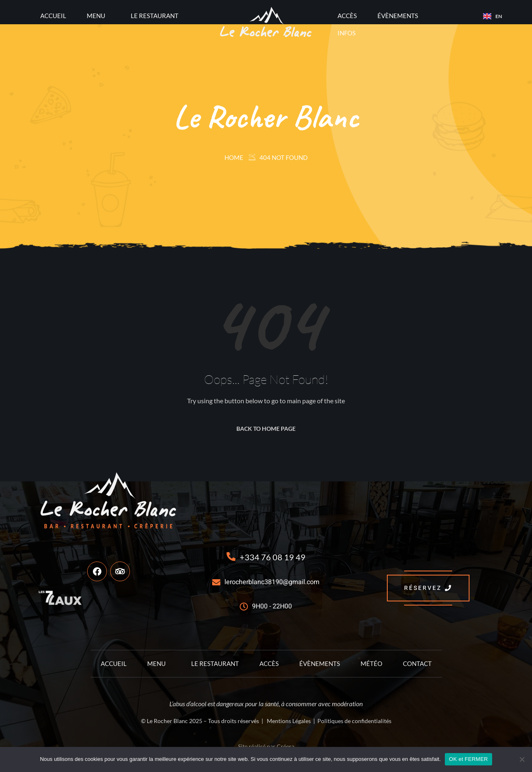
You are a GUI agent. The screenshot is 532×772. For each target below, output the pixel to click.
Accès (347, 16)
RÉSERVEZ (428, 588)
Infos (347, 33)
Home (234, 157)
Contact (417, 663)
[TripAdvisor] (120, 571)
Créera (286, 746)
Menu (96, 16)
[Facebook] (97, 571)
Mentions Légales (289, 721)
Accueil (53, 16)
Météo (371, 663)
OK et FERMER (468, 759)
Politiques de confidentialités (354, 721)
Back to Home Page (266, 429)
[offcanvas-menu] (27, 16)
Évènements (398, 16)
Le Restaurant (155, 16)
